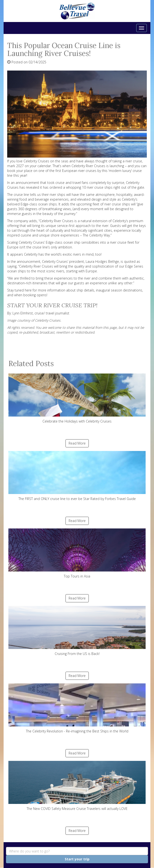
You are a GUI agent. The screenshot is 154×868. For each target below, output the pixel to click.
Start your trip (77, 859)
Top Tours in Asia (77, 553)
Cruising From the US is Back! (77, 631)
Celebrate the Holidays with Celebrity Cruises (77, 398)
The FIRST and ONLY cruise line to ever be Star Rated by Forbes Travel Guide (77, 476)
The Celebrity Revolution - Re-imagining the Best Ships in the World (77, 708)
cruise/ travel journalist (52, 313)
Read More (77, 443)
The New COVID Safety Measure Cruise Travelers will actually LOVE (77, 786)
